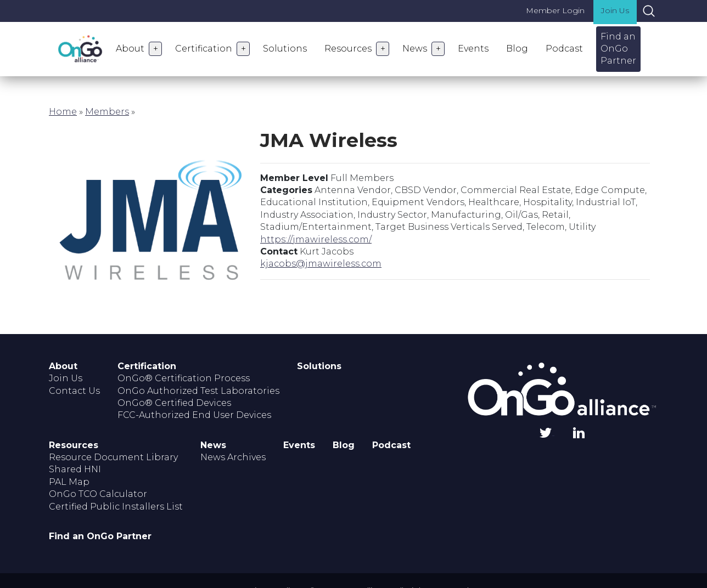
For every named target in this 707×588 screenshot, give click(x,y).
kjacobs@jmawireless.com (321, 264)
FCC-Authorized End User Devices (194, 415)
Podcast (564, 49)
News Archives (233, 457)
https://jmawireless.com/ (316, 239)
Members (107, 112)
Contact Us (74, 391)
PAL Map (69, 482)
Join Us (615, 10)
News (415, 49)
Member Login (555, 10)
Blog (517, 49)
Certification (204, 49)
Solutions (285, 49)
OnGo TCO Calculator (98, 494)
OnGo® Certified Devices (174, 403)
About (130, 49)
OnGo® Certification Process (184, 378)
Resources (348, 49)
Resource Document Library (113, 457)
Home (63, 112)
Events (473, 49)
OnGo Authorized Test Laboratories (198, 391)
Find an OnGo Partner (618, 49)
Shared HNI (75, 469)
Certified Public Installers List (116, 507)
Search (649, 11)
